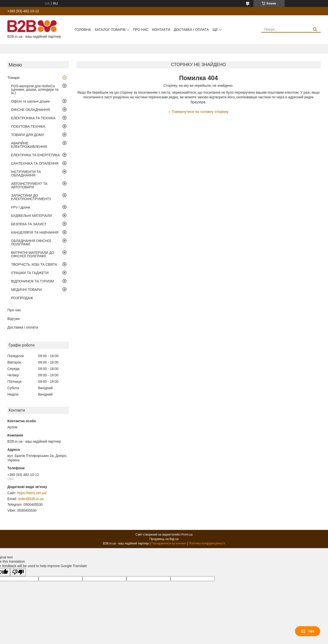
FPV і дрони (21, 207)
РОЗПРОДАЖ (22, 298)
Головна (83, 30)
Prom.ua (187, 535)
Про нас (141, 30)
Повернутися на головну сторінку (200, 112)
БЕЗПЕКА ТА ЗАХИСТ (29, 224)
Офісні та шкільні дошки (30, 101)
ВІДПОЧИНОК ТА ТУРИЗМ (32, 281)
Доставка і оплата (191, 30)
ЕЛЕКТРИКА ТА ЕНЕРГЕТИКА (35, 155)
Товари (13, 78)
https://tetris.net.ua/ (32, 493)
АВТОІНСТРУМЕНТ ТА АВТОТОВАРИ (29, 185)
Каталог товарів (110, 30)
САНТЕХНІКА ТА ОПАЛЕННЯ (35, 163)
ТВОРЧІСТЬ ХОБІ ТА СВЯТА (34, 264)
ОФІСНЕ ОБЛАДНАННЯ (30, 110)
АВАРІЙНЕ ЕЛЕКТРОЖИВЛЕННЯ (29, 145)
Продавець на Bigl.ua (164, 539)
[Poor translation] (18, 572)
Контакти (161, 30)
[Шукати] (315, 29)
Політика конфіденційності (207, 543)
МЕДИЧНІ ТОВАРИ (26, 290)
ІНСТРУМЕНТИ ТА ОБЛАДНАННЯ (26, 174)
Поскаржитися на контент (169, 543)
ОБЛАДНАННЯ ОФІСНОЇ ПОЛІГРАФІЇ (31, 243)
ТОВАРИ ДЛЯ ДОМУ (28, 135)
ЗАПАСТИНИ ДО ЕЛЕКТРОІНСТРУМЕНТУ (31, 197)
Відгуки (14, 319)
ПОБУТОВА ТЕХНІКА (28, 126)
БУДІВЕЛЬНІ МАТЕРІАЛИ (31, 216)
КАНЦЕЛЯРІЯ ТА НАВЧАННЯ (35, 232)
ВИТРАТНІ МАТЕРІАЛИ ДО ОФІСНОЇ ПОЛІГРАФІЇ (33, 254)
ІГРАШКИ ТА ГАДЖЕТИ (30, 273)
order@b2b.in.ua (31, 499)
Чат (308, 631)
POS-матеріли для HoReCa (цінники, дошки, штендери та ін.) (35, 89)
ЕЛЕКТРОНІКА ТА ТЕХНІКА (33, 118)
